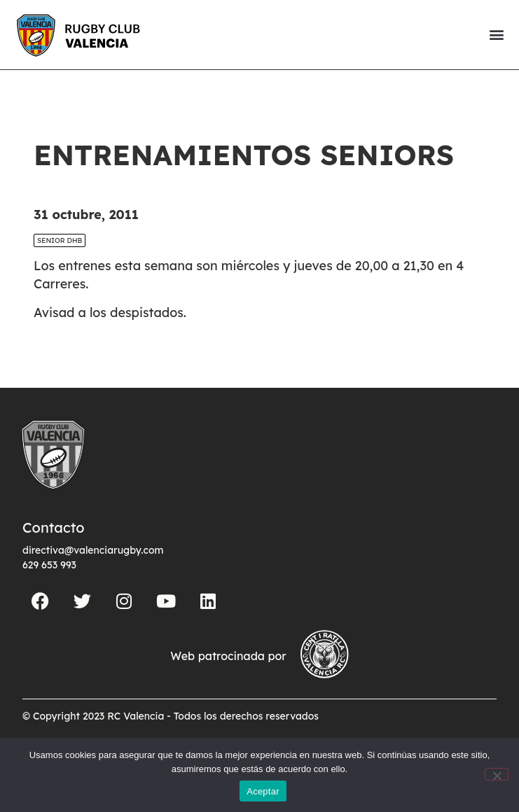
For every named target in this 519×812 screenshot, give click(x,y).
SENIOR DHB (60, 240)
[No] (497, 774)
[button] (496, 35)
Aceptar (263, 791)
